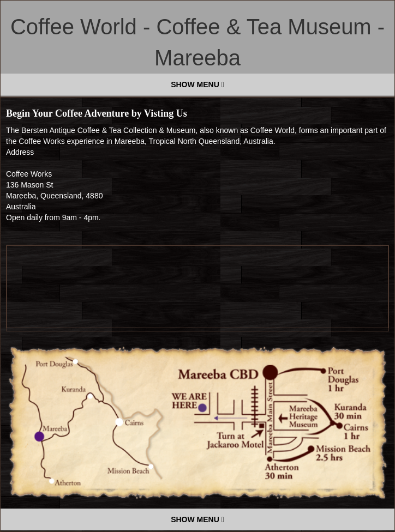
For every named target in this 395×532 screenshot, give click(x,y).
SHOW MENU (197, 84)
